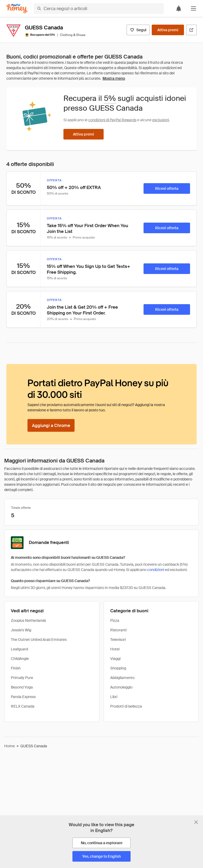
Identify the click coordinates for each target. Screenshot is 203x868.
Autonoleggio (121, 687)
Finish (16, 668)
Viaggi (115, 659)
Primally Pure (22, 678)
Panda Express (23, 697)
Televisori (118, 640)
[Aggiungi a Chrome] (51, 425)
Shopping (118, 668)
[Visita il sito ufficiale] (191, 30)
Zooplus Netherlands (28, 620)
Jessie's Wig (21, 630)
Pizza (115, 620)
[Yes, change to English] (101, 856)
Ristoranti (118, 630)
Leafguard (19, 649)
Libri (114, 697)
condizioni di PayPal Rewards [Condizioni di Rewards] (112, 120)
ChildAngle (20, 659)
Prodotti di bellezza (126, 706)
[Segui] (138, 30)
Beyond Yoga (22, 687)
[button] (193, 8)
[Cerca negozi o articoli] (99, 8)
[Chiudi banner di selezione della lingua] (196, 822)
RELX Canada (23, 706)
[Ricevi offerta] (167, 188)
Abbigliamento (122, 678)
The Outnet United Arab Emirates (39, 640)
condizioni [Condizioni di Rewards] (156, 570)
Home (10, 746)
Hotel (115, 649)
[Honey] (17, 9)
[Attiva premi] (168, 30)
